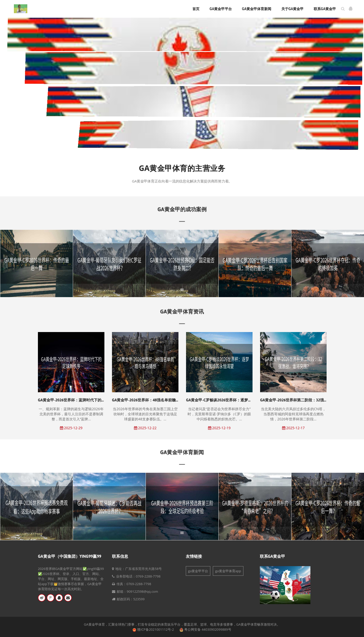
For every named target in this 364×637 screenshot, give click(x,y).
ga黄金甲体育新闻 (257, 9)
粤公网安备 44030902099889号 (208, 629)
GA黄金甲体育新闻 (182, 452)
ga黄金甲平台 (221, 9)
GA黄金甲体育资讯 (182, 311)
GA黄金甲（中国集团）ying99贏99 (70, 556)
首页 (196, 9)
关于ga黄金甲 (292, 9)
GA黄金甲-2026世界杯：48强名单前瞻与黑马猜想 (153, 400)
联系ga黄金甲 (325, 9)
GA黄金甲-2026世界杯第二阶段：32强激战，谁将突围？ (307, 400)
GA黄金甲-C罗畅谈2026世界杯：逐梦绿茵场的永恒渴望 (232, 400)
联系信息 (120, 556)
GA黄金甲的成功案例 (182, 209)
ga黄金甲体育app (228, 571)
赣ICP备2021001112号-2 (156, 629)
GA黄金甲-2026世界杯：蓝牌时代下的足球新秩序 (79, 400)
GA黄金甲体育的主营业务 (182, 169)
